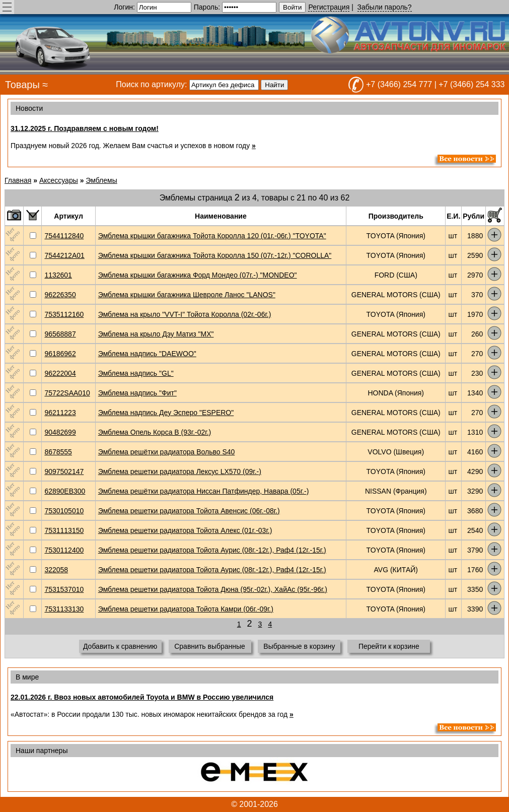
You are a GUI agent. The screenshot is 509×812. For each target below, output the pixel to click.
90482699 (60, 432)
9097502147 (64, 471)
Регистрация (329, 7)
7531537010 (64, 589)
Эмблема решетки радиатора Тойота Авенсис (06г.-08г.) (189, 511)
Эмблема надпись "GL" (136, 373)
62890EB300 (65, 491)
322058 (56, 570)
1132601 (58, 275)
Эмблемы (101, 180)
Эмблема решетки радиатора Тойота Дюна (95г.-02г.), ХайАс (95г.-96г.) (213, 589)
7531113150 (64, 530)
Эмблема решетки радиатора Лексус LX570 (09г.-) (180, 471)
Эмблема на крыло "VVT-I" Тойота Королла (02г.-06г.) (185, 314)
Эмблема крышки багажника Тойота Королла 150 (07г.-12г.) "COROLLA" (215, 255)
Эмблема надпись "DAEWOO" (147, 354)
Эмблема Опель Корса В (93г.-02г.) (155, 432)
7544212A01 (64, 255)
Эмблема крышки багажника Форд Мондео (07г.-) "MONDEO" (198, 275)
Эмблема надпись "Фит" (137, 393)
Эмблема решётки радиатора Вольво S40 (167, 452)
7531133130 (64, 609)
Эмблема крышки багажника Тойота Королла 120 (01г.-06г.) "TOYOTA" (212, 236)
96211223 (60, 413)
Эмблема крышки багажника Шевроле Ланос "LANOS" (187, 295)
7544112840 (64, 236)
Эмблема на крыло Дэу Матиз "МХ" (156, 334)
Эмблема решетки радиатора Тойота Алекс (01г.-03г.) (185, 530)
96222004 (60, 373)
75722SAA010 (67, 393)
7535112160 (64, 314)
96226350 (60, 295)
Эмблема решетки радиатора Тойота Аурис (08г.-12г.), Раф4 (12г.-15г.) (212, 550)
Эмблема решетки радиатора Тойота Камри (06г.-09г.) (186, 609)
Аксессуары (59, 180)
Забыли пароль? (385, 7)
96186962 (60, 354)
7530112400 (64, 550)
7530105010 (64, 511)
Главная (18, 180)
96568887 (60, 334)
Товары (22, 85)
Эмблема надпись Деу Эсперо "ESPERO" (166, 413)
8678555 (58, 452)
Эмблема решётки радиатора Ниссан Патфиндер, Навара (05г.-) (204, 491)
